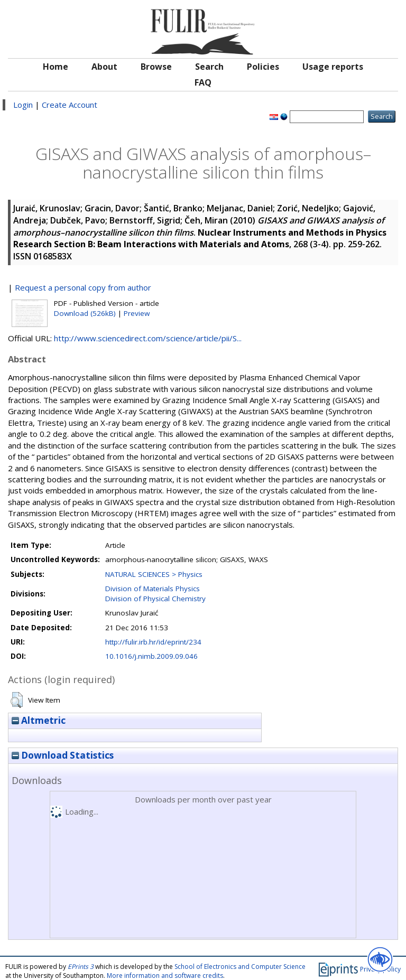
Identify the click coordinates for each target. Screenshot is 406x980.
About (104, 67)
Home (56, 67)
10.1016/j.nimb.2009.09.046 (151, 656)
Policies (263, 67)
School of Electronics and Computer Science (240, 967)
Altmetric (39, 720)
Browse (156, 67)
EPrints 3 (81, 967)
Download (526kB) (85, 313)
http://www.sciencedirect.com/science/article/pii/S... (148, 338)
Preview (137, 313)
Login (23, 105)
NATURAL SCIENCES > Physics (154, 574)
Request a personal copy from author (83, 287)
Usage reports (333, 67)
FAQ (203, 82)
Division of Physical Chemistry (155, 599)
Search (209, 67)
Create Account (70, 105)
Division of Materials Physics (153, 589)
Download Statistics (63, 755)
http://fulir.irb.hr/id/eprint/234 (153, 642)
